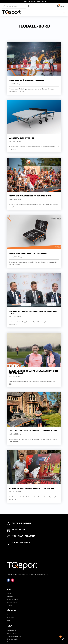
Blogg (18, 84)
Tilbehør (10, 605)
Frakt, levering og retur (14, 636)
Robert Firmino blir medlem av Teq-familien (31, 488)
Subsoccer (10, 596)
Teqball (9, 593)
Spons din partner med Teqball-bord (28, 254)
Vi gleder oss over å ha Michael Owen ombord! (33, 431)
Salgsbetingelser (12, 633)
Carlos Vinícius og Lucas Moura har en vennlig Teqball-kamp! (33, 372)
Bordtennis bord (12, 602)
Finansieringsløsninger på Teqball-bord (30, 196)
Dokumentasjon (12, 642)
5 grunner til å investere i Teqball (26, 80)
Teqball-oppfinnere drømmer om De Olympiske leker (33, 312)
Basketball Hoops (12, 599)
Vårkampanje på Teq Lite (22, 138)
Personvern (11, 618)
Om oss (9, 615)
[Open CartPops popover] (63, 639)
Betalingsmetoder (12, 639)
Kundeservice (11, 630)
